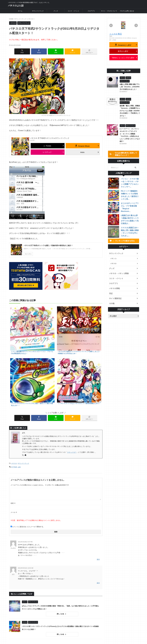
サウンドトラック (38, 11)
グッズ (56, 11)
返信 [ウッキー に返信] (98, 483)
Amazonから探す (124, 45)
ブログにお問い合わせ (127, 11)
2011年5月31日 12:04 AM (26, 491)
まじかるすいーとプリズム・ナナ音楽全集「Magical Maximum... (129, 206)
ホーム (20, 11)
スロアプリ (91, 11)
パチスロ (14, 388)
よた (13, 497)
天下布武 (14, 391)
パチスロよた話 (16, 6)
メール (14, 436)
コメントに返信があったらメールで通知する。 (28, 450)
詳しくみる (64, 536)
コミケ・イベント (73, 11)
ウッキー (13, 472)
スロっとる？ (72, 377)
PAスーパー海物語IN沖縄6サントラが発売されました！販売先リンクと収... (130, 194)
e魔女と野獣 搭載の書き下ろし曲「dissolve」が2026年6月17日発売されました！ (130, 87)
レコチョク (47, 152)
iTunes (48, 146)
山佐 (19, 391)
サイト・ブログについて (109, 11)
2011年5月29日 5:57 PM (25, 465)
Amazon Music (84, 146)
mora (82, 152)
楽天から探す (123, 51)
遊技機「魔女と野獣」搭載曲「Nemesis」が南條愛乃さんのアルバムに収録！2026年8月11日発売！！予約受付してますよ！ (130, 111)
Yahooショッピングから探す (123, 58)
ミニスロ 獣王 (116, 34)
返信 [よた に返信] (98, 506)
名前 (13, 427)
